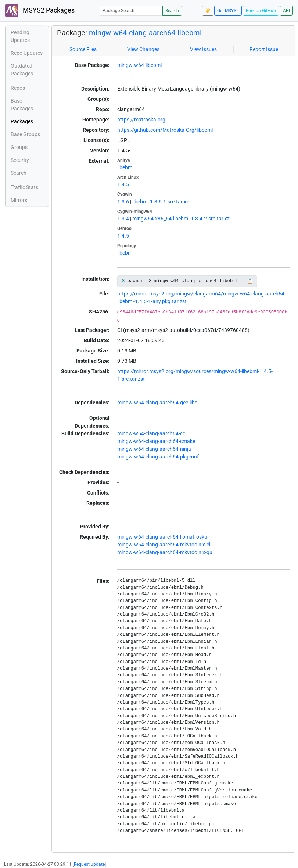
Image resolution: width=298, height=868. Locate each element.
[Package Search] (131, 10)
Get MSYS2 (228, 11)
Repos (18, 88)
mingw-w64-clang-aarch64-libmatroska (162, 537)
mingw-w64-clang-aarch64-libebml (145, 33)
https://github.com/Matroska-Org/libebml (165, 130)
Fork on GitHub (261, 11)
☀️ (208, 11)
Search (172, 11)
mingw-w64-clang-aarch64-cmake (156, 441)
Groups (19, 147)
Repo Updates (27, 53)
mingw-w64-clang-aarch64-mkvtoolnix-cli (164, 545)
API (286, 11)
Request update (89, 864)
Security (20, 160)
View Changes (143, 49)
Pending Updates (20, 36)
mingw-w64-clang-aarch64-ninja (154, 449)
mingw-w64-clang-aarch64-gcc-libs (157, 403)
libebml (125, 167)
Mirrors (19, 200)
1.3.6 (123, 202)
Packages (22, 121)
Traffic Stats (24, 187)
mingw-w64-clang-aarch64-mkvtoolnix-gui (165, 552)
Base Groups (25, 134)
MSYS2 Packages (40, 10)
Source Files (83, 49)
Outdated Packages (22, 70)
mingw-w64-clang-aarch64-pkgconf (158, 457)
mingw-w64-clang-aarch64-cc (151, 433)
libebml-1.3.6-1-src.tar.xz (161, 202)
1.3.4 (123, 219)
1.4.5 (123, 184)
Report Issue (264, 49)
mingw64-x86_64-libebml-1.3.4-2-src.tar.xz (181, 219)
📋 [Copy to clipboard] (250, 281)
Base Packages (22, 105)
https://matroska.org (141, 120)
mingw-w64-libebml (139, 65)
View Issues (203, 49)
